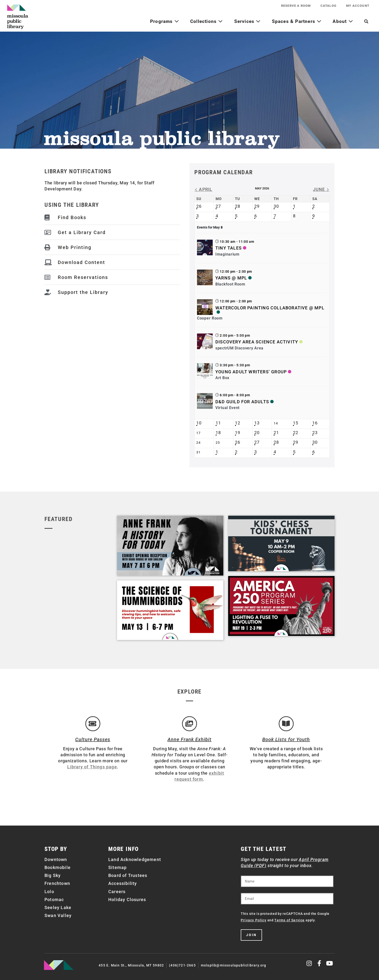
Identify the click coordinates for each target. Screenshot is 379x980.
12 (238, 423)
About (343, 21)
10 (199, 423)
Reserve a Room (296, 6)
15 (296, 423)
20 (257, 433)
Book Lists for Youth (286, 739)
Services (248, 21)
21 (276, 433)
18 (218, 433)
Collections (207, 21)
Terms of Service (289, 920)
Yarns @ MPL (231, 278)
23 (315, 433)
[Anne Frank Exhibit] (189, 724)
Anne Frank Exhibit (189, 739)
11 (218, 423)
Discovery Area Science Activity (257, 342)
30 (276, 206)
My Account (358, 6)
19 (238, 433)
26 (199, 206)
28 (238, 206)
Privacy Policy (254, 920)
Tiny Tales (229, 248)
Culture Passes (93, 739)
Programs (165, 21)
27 (218, 206)
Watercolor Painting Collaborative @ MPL (270, 308)
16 (315, 423)
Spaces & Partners (297, 21)
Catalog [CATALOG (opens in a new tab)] (328, 6)
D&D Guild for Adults (242, 402)
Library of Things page (92, 767)
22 (296, 433)
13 (257, 423)
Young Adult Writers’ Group (251, 372)
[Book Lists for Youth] (286, 724)
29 (257, 206)
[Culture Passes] (93, 724)
